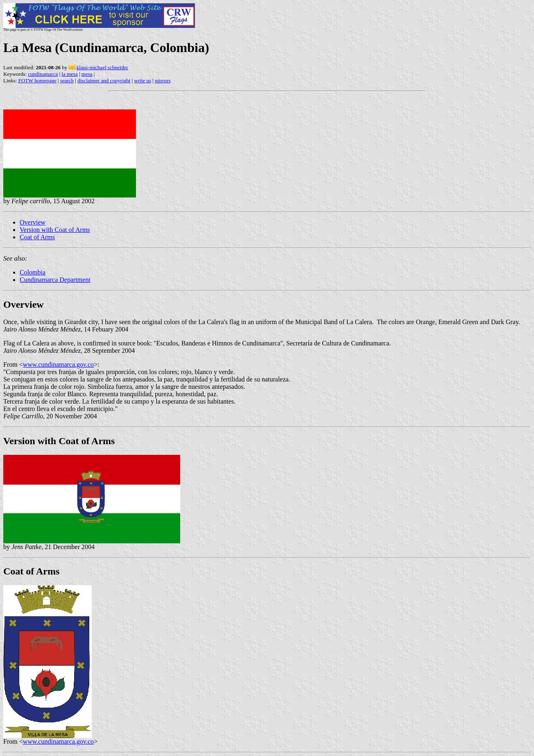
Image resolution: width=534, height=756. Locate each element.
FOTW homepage (37, 81)
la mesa (69, 74)
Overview (33, 222)
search (67, 81)
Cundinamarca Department (55, 280)
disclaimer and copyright (104, 81)
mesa (87, 74)
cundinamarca (43, 74)
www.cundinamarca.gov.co (58, 364)
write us (143, 81)
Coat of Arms (37, 237)
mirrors (163, 81)
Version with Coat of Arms (55, 230)
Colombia (33, 272)
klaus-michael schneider (102, 67)
